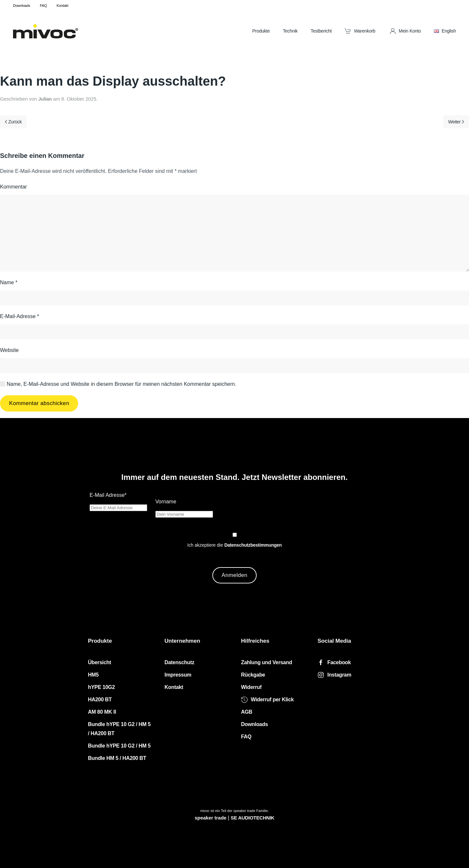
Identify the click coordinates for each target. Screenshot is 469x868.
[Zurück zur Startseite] (46, 31)
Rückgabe (253, 675)
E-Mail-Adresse (20, 316)
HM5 (93, 675)
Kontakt (63, 6)
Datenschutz (179, 662)
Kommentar (14, 187)
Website (9, 350)
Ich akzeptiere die (234, 545)
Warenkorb (360, 31)
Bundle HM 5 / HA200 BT (117, 758)
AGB (247, 712)
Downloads (21, 6)
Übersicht (99, 662)
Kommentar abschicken (39, 403)
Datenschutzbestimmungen (253, 545)
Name (9, 282)
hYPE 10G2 (101, 687)
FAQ (43, 6)
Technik (290, 31)
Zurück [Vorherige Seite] (13, 122)
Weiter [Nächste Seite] (456, 122)
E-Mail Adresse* (108, 495)
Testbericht (321, 31)
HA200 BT (100, 700)
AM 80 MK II (102, 712)
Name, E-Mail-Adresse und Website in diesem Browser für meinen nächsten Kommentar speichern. (118, 384)
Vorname (166, 502)
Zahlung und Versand (267, 662)
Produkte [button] (261, 31)
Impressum (178, 675)
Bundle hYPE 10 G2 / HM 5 (119, 746)
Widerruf (251, 687)
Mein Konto (405, 31)
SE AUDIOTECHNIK (252, 818)
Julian (45, 99)
